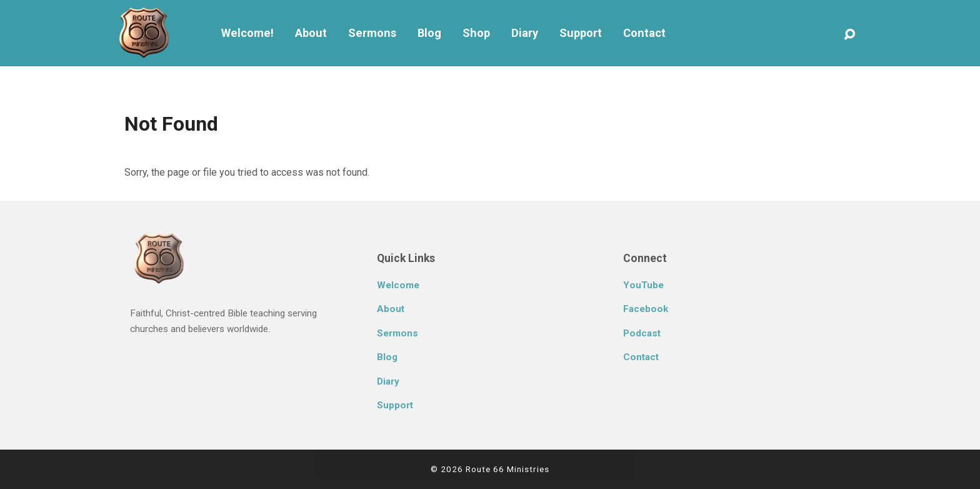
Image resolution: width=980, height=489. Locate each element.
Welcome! (247, 33)
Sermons (372, 33)
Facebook (646, 309)
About (311, 33)
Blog (429, 33)
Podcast (642, 333)
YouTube (643, 285)
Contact (644, 33)
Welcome (398, 285)
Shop (476, 33)
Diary (525, 33)
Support (581, 33)
